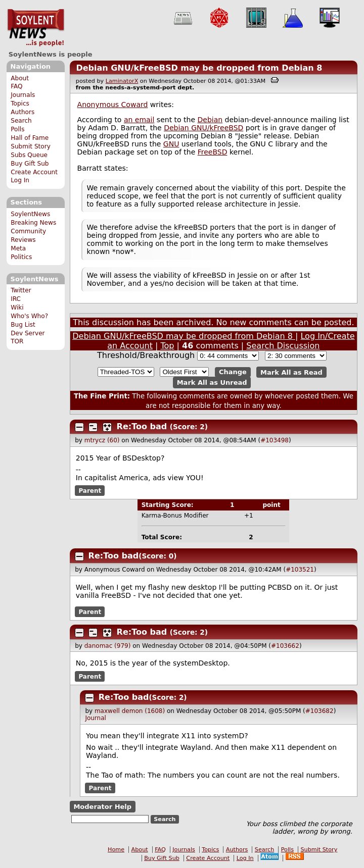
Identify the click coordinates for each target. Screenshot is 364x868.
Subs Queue (29, 155)
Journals (23, 95)
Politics (21, 257)
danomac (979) (108, 646)
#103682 (320, 711)
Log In (20, 180)
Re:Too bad (142, 426)
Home (116, 850)
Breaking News (33, 223)
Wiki (17, 308)
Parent (90, 491)
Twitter (21, 290)
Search (21, 121)
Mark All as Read (291, 372)
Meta (18, 248)
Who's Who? (29, 316)
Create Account (34, 172)
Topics (20, 104)
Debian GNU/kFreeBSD (203, 128)
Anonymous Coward (113, 105)
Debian (210, 120)
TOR (17, 341)
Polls (17, 129)
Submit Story (31, 146)
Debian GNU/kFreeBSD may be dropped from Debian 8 (199, 68)
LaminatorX (122, 81)
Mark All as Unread (212, 382)
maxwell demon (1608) (130, 711)
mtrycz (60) (102, 440)
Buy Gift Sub (30, 164)
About (20, 78)
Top (168, 346)
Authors (22, 112)
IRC (16, 299)
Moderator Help (102, 807)
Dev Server (28, 333)
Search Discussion (283, 346)
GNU (171, 144)
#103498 (275, 440)
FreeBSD (213, 152)
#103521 (300, 570)
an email (139, 120)
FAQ (16, 86)
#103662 (285, 646)
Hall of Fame (30, 138)
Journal (96, 718)
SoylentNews (36, 28)
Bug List (23, 325)
